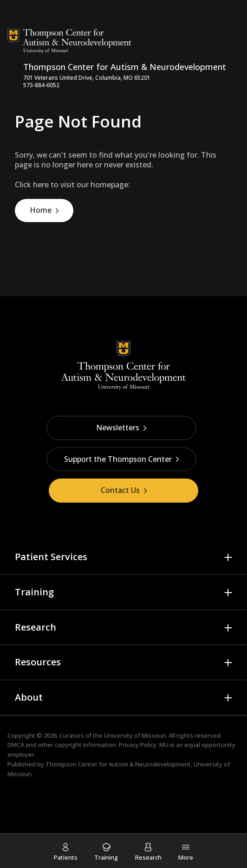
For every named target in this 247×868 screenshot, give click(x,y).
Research (36, 627)
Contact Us (124, 490)
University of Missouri (135, 735)
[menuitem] (66, 852)
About (29, 697)
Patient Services (51, 557)
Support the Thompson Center (122, 459)
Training (34, 592)
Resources (38, 662)
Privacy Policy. (138, 745)
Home (41, 210)
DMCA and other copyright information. (62, 745)
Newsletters (121, 428)
